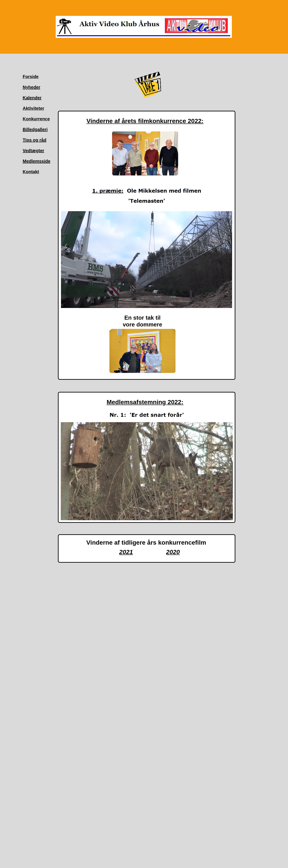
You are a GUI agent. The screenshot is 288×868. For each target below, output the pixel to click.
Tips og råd (34, 140)
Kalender (32, 98)
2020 (173, 552)
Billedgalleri (35, 129)
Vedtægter (33, 151)
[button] (66, 246)
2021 (126, 552)
